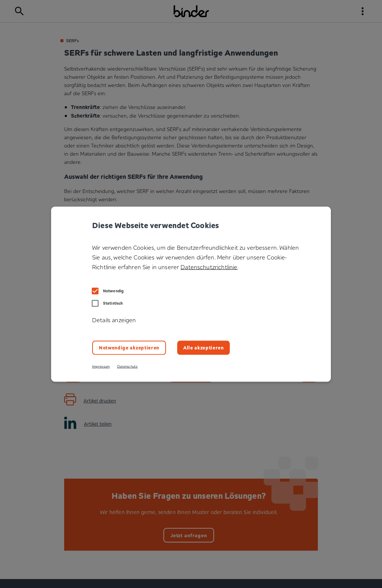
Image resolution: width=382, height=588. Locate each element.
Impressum (101, 366)
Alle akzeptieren (203, 347)
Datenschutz (127, 366)
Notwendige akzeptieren (129, 347)
